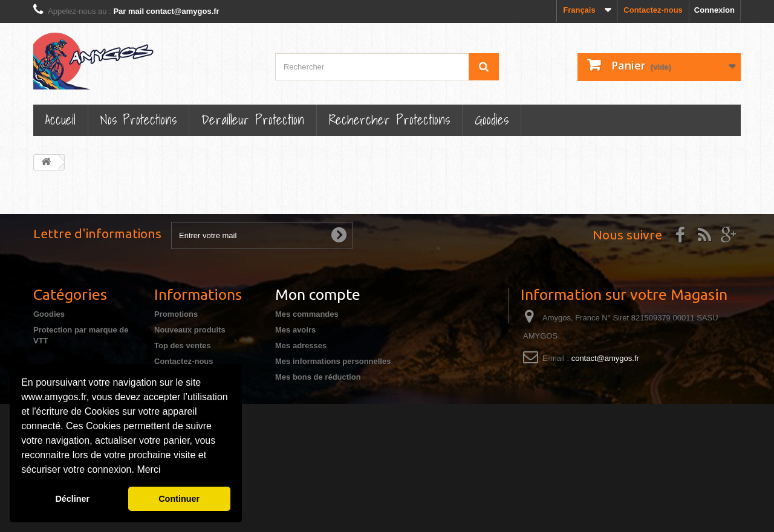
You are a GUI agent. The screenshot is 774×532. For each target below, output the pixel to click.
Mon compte (318, 294)
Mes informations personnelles (333, 361)
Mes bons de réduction (318, 377)
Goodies (492, 119)
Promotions (176, 314)
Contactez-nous (653, 10)
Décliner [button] (72, 499)
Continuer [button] (179, 499)
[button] (165, 471)
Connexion (714, 10)
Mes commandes (307, 314)
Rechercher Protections (389, 119)
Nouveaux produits (190, 330)
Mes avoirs (295, 330)
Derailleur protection (253, 119)
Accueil (60, 119)
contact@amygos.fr (605, 358)
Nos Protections (138, 119)
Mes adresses (301, 345)
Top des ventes (183, 345)
